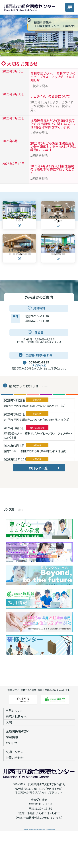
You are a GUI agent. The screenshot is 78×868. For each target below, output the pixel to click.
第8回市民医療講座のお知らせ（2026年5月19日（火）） (35, 441)
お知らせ (11, 778)
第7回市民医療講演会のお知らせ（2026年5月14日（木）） (37, 455)
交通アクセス (14, 787)
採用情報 (12, 772)
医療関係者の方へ (18, 766)
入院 (9, 758)
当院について (15, 746)
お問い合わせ (15, 793)
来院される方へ (16, 752)
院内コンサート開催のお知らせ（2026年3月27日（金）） (35, 486)
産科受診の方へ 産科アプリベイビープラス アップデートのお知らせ (38, 471)
